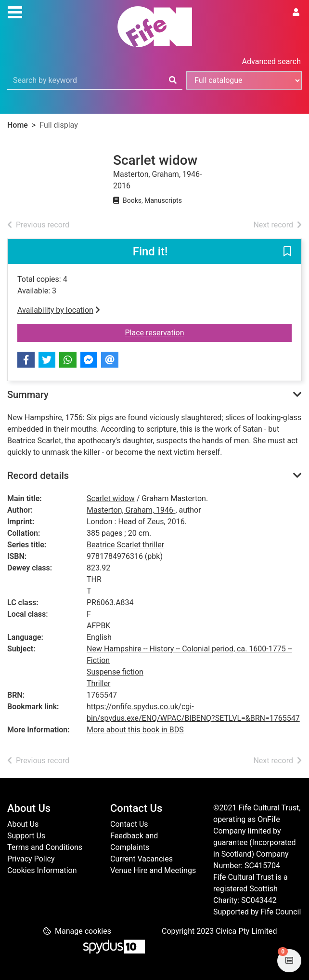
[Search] (173, 80)
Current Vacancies (142, 859)
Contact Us (129, 824)
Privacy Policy (31, 859)
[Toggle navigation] (15, 11)
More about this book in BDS (135, 730)
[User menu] (296, 13)
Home (18, 125)
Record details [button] (38, 476)
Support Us (26, 836)
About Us (23, 824)
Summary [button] (28, 395)
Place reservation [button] (184, 332)
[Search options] (244, 80)
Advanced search (271, 61)
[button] (287, 252)
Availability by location (59, 310)
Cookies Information (42, 870)
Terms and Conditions (45, 847)
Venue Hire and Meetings (153, 870)
